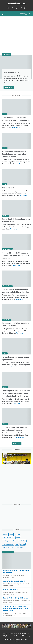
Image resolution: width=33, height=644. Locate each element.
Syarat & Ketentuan (24, 633)
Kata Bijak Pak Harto (8, 538)
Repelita (23, 544)
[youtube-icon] (21, 8)
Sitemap (28, 636)
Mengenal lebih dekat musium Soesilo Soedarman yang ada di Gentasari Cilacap (14, 154)
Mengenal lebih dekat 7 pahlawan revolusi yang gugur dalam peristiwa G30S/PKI (16, 256)
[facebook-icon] (8, 8)
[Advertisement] (16, 35)
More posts (17, 444)
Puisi (17, 544)
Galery (11, 534)
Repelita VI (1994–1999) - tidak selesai (16, 598)
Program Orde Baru (8, 544)
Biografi (5, 534)
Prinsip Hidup (22, 541)
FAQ (23, 636)
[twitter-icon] (12, 8)
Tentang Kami (13, 633)
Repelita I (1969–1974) (11, 590)
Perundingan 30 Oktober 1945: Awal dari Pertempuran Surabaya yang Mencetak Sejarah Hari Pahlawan (16, 393)
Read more (10, 87)
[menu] (4, 14)
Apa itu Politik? (8, 188)
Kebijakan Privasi (8, 636)
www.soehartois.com (12, 72)
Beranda (5, 633)
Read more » (16, 128)
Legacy (18, 538)
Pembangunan (7, 541)
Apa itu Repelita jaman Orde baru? (14, 581)
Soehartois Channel (8, 547)
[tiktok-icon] (25, 8)
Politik (15, 541)
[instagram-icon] (17, 8)
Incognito (17, 534)
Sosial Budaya (19, 547)
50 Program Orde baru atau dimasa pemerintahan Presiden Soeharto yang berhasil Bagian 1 (15, 609)
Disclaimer (17, 636)
